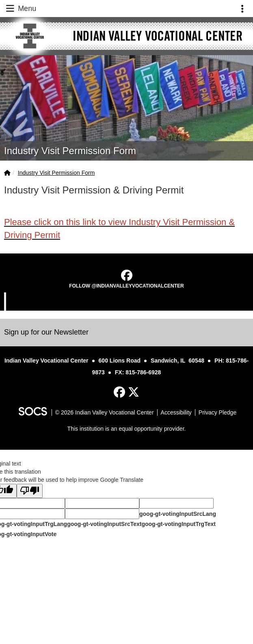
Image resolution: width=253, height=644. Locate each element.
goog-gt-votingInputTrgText (178, 524)
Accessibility (176, 412)
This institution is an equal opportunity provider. (127, 429)
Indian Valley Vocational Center (128, 301)
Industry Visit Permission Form (56, 173)
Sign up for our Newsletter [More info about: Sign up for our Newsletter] (46, 332)
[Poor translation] (30, 491)
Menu (20, 9)
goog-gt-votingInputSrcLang (178, 514)
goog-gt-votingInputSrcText (104, 524)
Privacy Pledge (217, 412)
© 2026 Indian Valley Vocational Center (105, 412)
